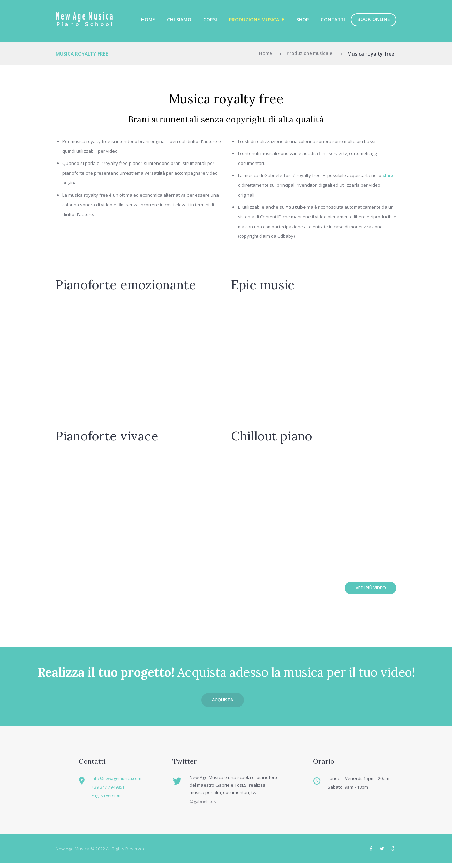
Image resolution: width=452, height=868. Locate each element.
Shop (303, 20)
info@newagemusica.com (122, 782)
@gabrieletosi (204, 806)
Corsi (210, 20)
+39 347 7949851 (112, 791)
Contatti (333, 20)
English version (111, 799)
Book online (374, 19)
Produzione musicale (257, 20)
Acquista (223, 703)
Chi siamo (179, 20)
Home (148, 20)
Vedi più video (367, 589)
